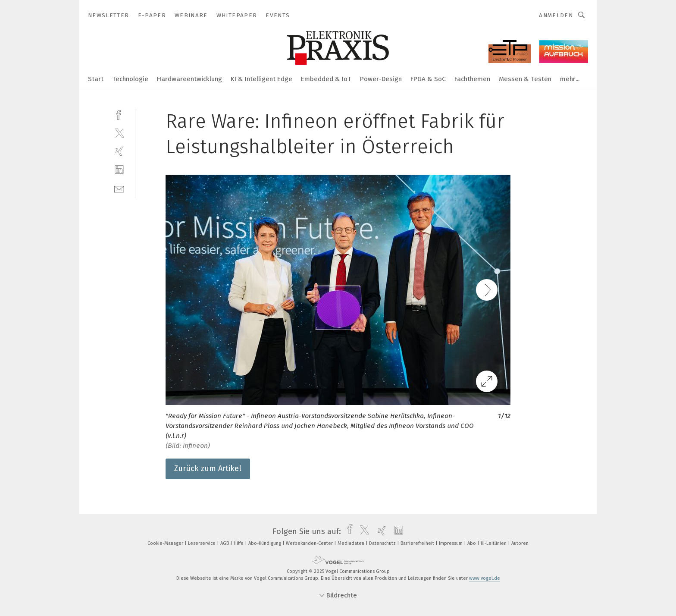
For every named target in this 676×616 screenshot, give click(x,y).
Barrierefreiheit (418, 543)
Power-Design (381, 79)
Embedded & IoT (326, 79)
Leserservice (202, 543)
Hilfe (239, 543)
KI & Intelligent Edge (261, 79)
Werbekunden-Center (310, 543)
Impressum (451, 543)
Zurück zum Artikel (208, 468)
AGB (225, 543)
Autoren (520, 543)
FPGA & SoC (428, 79)
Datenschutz (383, 543)
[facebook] (119, 114)
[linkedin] (119, 170)
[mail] (119, 188)
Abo (472, 543)
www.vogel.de (485, 578)
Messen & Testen (525, 79)
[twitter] (119, 133)
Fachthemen (472, 79)
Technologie (130, 79)
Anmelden (556, 15)
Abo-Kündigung (265, 543)
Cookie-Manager (166, 543)
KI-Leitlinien (494, 543)
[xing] (119, 151)
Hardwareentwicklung (189, 79)
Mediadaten (352, 543)
